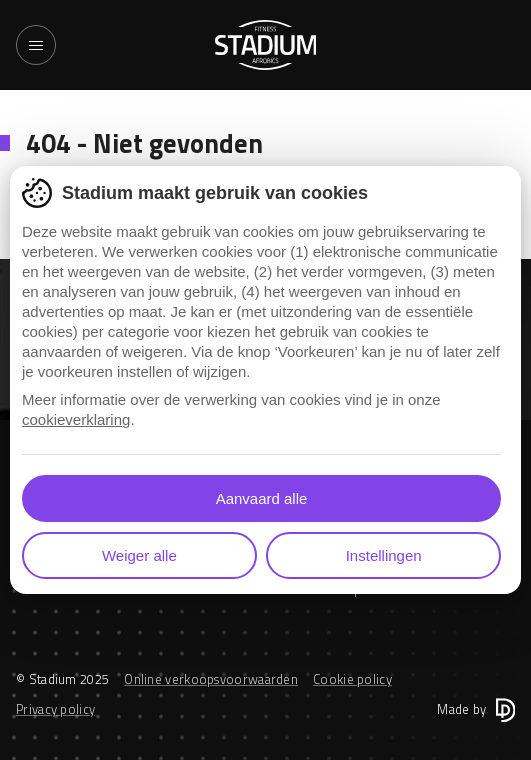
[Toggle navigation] (36, 45)
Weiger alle (139, 555)
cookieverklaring (76, 419)
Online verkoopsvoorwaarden (211, 679)
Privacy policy (55, 709)
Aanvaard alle (262, 498)
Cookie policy (352, 679)
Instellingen (384, 555)
